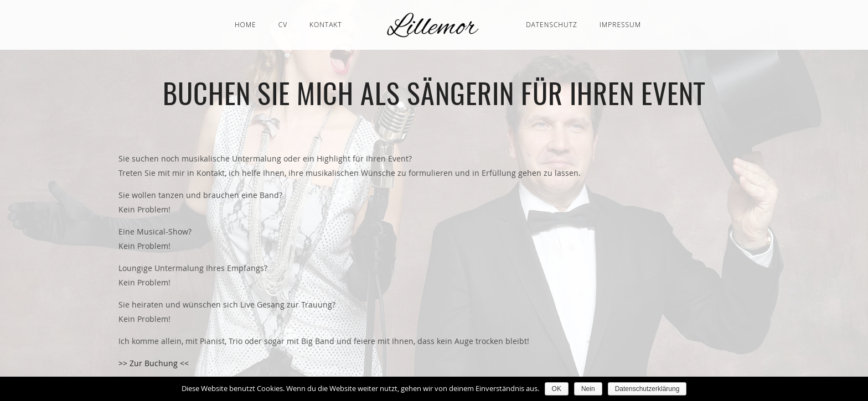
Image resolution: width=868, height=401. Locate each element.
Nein (588, 389)
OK (557, 389)
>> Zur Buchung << (154, 363)
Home (246, 25)
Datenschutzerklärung (647, 389)
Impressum (620, 25)
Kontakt (326, 25)
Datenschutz (552, 25)
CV (283, 25)
